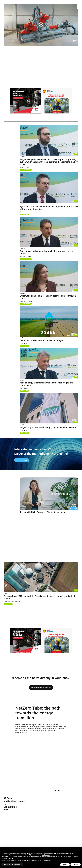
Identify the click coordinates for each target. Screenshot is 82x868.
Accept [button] (76, 864)
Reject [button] (65, 864)
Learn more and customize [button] (12, 864)
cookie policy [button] (46, 855)
